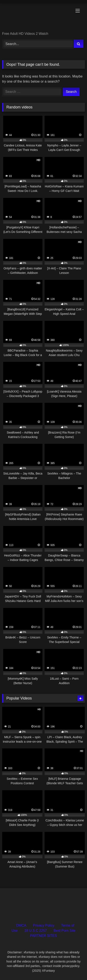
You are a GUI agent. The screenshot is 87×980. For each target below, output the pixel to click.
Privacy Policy (44, 925)
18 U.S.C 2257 (36, 931)
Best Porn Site (65, 931)
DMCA (21, 925)
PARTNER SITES (43, 936)
